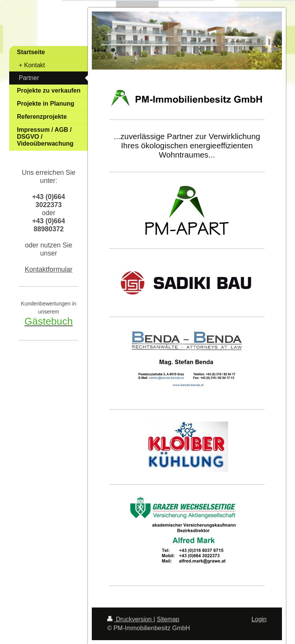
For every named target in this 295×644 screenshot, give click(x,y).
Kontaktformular (49, 269)
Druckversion (130, 619)
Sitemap (168, 619)
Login (259, 619)
